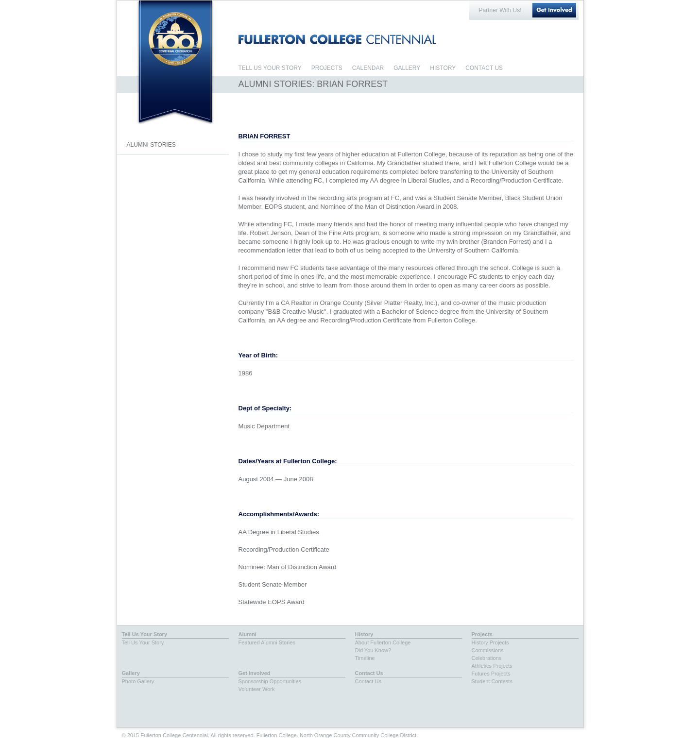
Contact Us (369, 673)
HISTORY (443, 68)
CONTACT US (484, 68)
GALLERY (407, 68)
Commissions (488, 650)
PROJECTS (327, 68)
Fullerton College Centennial (175, 38)
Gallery (131, 673)
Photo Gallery (138, 681)
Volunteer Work (257, 689)
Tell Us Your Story (145, 634)
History (364, 634)
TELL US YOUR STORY (270, 68)
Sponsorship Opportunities (270, 681)
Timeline (365, 658)
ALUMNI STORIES (151, 145)
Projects (482, 634)
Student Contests (492, 681)
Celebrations (487, 658)
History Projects (490, 642)
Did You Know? (373, 650)
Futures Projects (491, 674)
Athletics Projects (492, 666)
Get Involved (554, 10)
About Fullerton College (383, 642)
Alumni (248, 634)
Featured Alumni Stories (267, 642)
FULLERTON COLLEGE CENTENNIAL (337, 39)
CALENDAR (368, 68)
